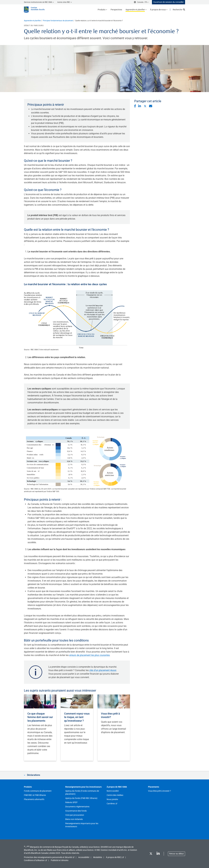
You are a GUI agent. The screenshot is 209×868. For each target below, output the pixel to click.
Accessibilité (84, 857)
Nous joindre (112, 799)
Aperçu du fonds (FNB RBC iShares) (81, 798)
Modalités (98, 857)
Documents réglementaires (77, 807)
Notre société (113, 791)
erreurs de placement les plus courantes (89, 655)
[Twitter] (151, 854)
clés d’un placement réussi (103, 670)
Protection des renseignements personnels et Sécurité (48, 857)
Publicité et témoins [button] (60, 860)
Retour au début (176, 854)
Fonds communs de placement (38, 791)
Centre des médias (115, 795)
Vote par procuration (75, 815)
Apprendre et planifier (32, 21)
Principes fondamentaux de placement (58, 21)
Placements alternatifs (34, 799)
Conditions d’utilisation (34, 860)
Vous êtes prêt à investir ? (160, 791)
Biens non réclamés (74, 819)
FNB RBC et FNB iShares (35, 795)
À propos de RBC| (114, 857)
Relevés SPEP (71, 802)
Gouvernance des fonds (76, 811)
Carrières (111, 804)
